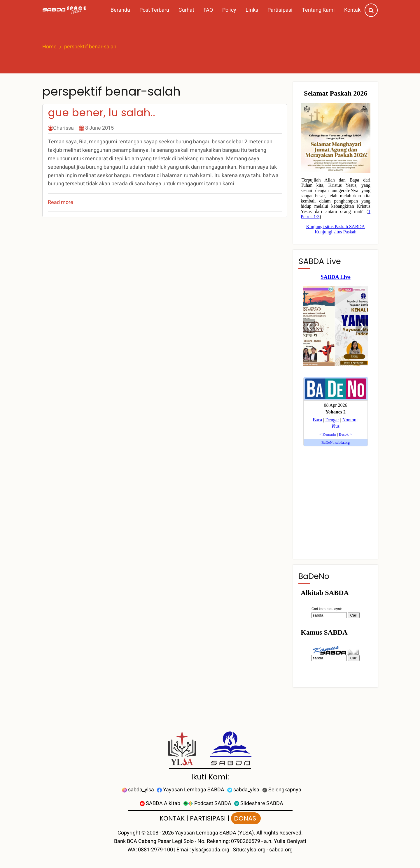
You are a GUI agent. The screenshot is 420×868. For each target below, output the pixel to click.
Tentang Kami (318, 10)
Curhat (186, 10)
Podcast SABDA (207, 803)
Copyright (129, 833)
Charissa (63, 128)
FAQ (208, 10)
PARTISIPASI (208, 818)
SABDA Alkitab (160, 803)
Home (49, 47)
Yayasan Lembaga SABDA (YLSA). (215, 833)
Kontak (352, 10)
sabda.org (281, 850)
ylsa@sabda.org (211, 850)
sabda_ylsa (138, 790)
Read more (61, 202)
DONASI (246, 818)
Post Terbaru (154, 10)
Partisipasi (280, 10)
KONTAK (172, 818)
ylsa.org (256, 850)
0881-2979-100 (155, 850)
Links (252, 10)
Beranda (120, 10)
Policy (229, 10)
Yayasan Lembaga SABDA (191, 790)
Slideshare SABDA (259, 803)
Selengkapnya (282, 790)
